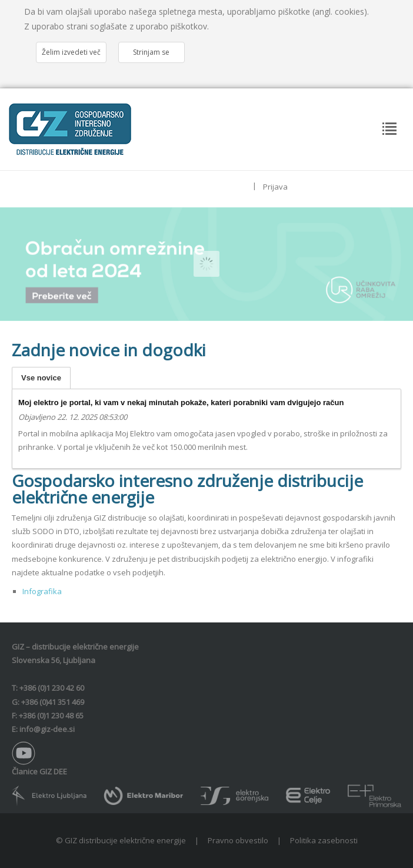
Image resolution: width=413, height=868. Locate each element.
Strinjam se (151, 52)
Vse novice (41, 378)
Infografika (42, 591)
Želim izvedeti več (71, 52)
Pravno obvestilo (238, 840)
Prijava (275, 187)
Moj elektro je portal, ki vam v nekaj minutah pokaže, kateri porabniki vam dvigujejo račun (181, 402)
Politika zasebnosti (324, 840)
